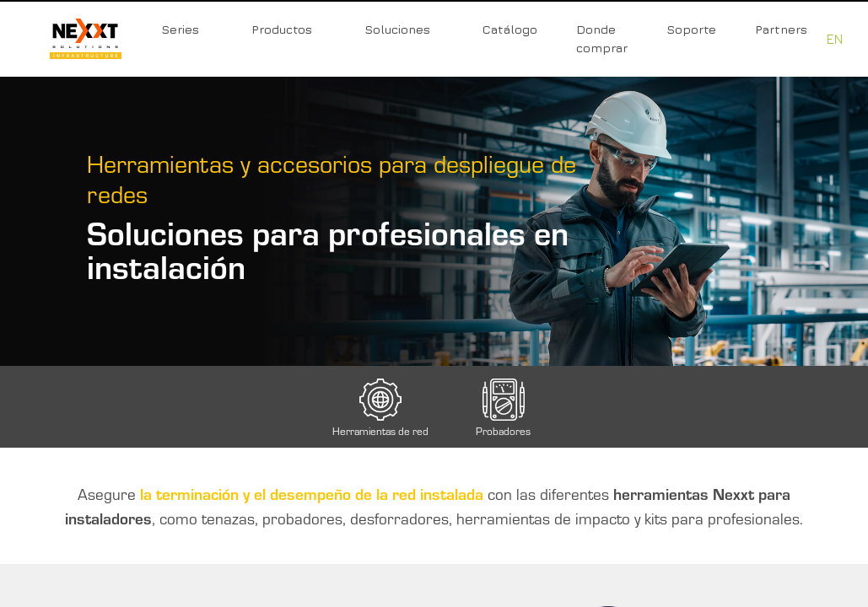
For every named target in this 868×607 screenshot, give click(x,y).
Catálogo (510, 29)
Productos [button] (282, 29)
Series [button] (180, 29)
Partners (781, 29)
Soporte (691, 29)
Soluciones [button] (397, 29)
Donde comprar (602, 38)
